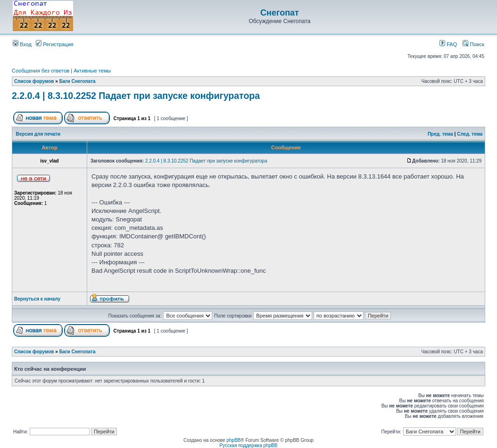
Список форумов (34, 81)
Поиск (473, 44)
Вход (22, 44)
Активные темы (92, 71)
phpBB (233, 440)
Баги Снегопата (78, 81)
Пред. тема (440, 134)
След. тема (470, 134)
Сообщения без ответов (41, 71)
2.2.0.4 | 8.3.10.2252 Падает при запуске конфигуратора (136, 96)
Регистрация (54, 44)
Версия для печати (38, 134)
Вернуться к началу (37, 299)
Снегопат (280, 13)
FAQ (448, 44)
